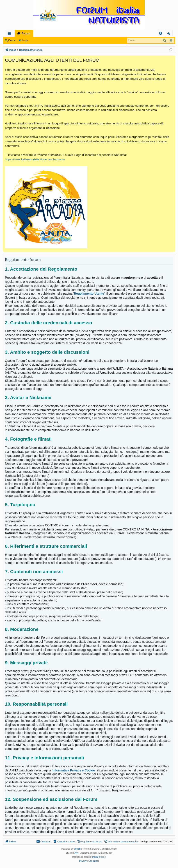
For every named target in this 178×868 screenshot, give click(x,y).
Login (25, 40)
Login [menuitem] (170, 34)
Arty (77, 853)
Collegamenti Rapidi (10, 34)
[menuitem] (161, 33)
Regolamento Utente (89, 294)
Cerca (12, 40)
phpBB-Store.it (99, 857)
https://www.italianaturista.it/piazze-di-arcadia (35, 159)
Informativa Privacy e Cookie (74, 770)
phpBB (77, 849)
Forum (26, 33)
